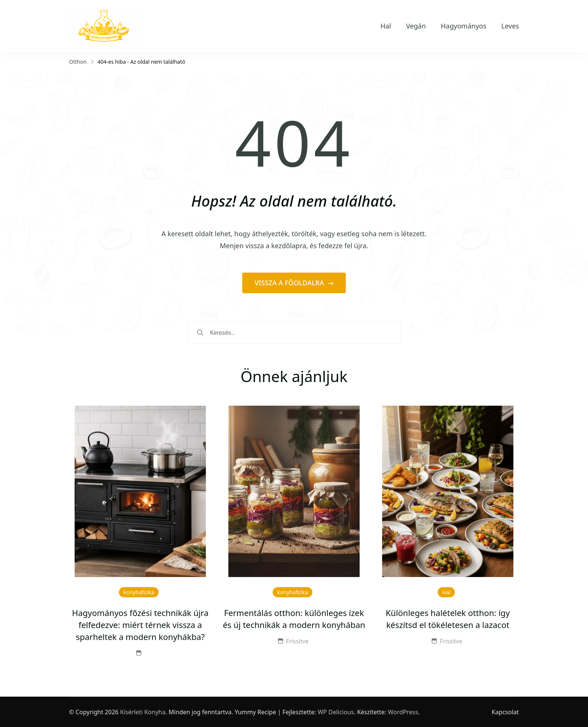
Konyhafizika (139, 592)
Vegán (416, 26)
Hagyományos (464, 26)
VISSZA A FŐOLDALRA (290, 283)
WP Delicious (336, 712)
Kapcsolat (505, 712)
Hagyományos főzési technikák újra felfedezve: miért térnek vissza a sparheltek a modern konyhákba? (140, 625)
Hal (386, 26)
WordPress (403, 712)
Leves (510, 26)
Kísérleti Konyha (143, 712)
